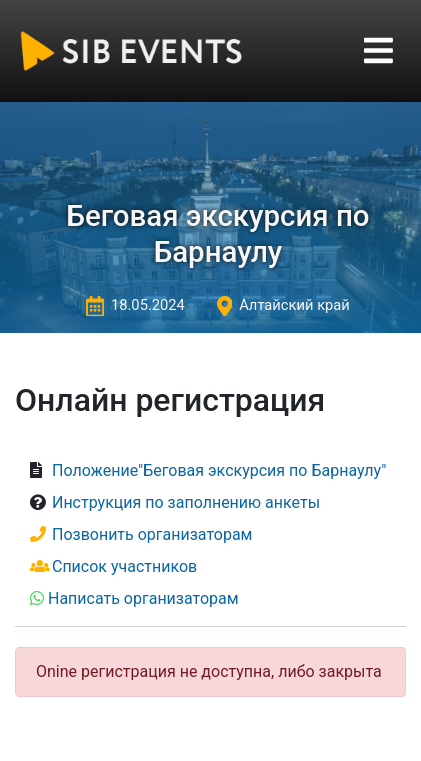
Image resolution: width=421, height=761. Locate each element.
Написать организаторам (143, 598)
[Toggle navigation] (378, 50)
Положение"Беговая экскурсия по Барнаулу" (219, 470)
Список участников (124, 566)
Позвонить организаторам (152, 534)
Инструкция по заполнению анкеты (186, 502)
